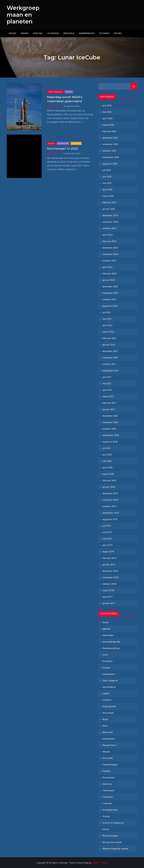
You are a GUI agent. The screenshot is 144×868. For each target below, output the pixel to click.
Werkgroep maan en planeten (23, 15)
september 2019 (111, 513)
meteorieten (109, 739)
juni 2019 (107, 532)
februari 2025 (109, 202)
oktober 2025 (109, 151)
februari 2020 (109, 480)
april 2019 (107, 545)
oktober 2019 (109, 506)
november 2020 (110, 422)
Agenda (24, 33)
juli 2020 (107, 448)
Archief (118, 33)
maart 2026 (108, 125)
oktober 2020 (109, 429)
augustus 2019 (110, 519)
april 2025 (107, 189)
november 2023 (110, 254)
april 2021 (107, 390)
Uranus (106, 816)
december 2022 (110, 286)
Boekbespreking (111, 648)
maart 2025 (108, 196)
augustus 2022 (110, 306)
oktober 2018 (109, 584)
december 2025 (110, 138)
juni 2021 (107, 377)
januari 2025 (109, 209)
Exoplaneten (109, 674)
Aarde (105, 622)
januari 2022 (109, 345)
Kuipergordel (109, 706)
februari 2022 (109, 338)
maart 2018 (108, 590)
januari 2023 (109, 280)
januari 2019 (109, 564)
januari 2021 (109, 409)
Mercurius (69, 33)
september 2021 (111, 370)
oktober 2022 (109, 299)
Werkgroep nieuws (112, 842)
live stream (108, 713)
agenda (106, 629)
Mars (105, 726)
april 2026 (107, 118)
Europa (106, 667)
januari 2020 (109, 487)
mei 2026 (107, 112)
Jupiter (106, 693)
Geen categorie (55, 92)
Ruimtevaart (63, 143)
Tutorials (104, 33)
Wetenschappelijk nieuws (115, 848)
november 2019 (110, 500)
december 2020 (110, 416)
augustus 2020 (110, 442)
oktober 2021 (109, 364)
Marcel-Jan (55, 106)
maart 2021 (108, 396)
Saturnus (107, 784)
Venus (106, 829)
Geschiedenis (109, 687)
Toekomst (76, 143)
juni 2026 (107, 105)
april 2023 (107, 267)
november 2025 (110, 144)
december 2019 (110, 493)
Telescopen (108, 790)
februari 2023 (109, 273)
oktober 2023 (109, 261)
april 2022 (107, 325)
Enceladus (108, 661)
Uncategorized (110, 810)
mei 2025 (107, 183)
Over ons (38, 33)
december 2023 (110, 248)
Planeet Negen (110, 764)
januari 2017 (109, 603)
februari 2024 (109, 241)
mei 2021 (107, 383)
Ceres (105, 655)
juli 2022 (107, 312)
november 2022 (110, 293)
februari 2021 (109, 403)
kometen (107, 700)
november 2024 (110, 222)
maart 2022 (108, 332)
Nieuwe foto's (110, 745)
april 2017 (107, 597)
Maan (105, 719)
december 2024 (110, 215)
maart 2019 (108, 551)
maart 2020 (108, 474)
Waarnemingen (87, 33)
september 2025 (111, 157)
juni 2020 (107, 454)
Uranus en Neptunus (113, 823)
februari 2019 (109, 558)
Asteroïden (108, 635)
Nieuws (12, 33)
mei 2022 (107, 319)
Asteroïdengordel (111, 642)
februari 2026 (109, 131)
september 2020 (111, 435)
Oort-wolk (108, 758)
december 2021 (110, 351)
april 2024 (107, 235)
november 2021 (110, 357)
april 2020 (107, 467)
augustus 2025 (110, 164)
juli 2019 (107, 526)
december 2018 (110, 571)
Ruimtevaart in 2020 (63, 149)
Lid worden (53, 33)
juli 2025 (107, 170)
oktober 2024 (109, 228)
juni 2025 (107, 176)
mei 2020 (107, 461)
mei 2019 (107, 539)
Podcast (106, 771)
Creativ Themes (100, 863)
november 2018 (110, 577)
